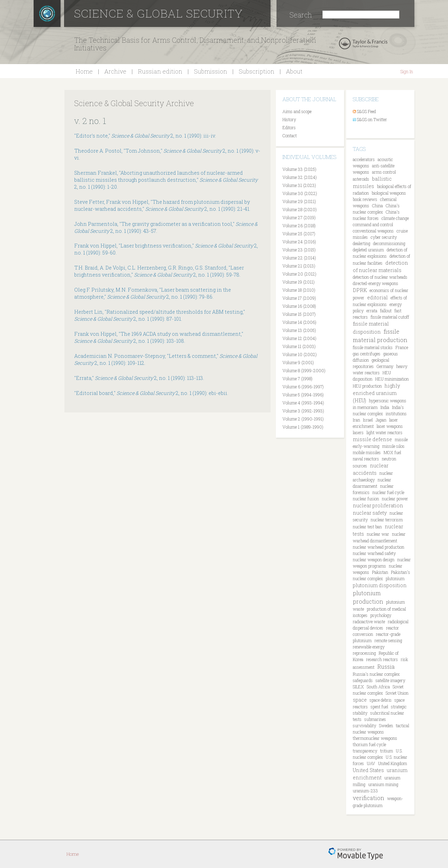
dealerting (362, 243)
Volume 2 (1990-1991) (303, 419)
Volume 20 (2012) (299, 274)
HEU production (367, 386)
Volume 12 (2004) (299, 338)
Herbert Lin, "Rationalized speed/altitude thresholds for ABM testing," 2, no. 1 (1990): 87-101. (160, 315)
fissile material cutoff (390, 317)
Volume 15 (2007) (299, 314)
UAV (371, 763)
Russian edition (160, 71)
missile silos (393, 446)
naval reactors (366, 459)
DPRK (360, 290)
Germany (385, 366)
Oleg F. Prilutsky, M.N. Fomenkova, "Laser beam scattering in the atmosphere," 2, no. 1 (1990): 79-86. (153, 293)
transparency (365, 751)
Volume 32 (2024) (300, 177)
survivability (365, 725)
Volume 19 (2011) (299, 282)
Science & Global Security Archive (134, 103)
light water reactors (384, 432)
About (294, 71)
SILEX (358, 687)
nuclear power (395, 499)
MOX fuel (392, 452)
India (385, 407)
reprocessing (364, 653)
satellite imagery (390, 680)
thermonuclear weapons (375, 738)
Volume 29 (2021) (299, 201)
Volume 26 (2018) (299, 225)
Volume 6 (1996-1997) (303, 387)
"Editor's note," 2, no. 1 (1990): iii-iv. (145, 136)
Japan (381, 420)
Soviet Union (397, 693)
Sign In (407, 71)
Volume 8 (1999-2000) (304, 370)
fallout (386, 311)
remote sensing (388, 640)
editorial (377, 297)
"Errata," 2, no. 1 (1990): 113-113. (139, 378)
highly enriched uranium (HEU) (376, 393)
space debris (381, 700)
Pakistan (380, 572)
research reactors (382, 659)
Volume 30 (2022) (300, 193)
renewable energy (369, 647)
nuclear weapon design (374, 560)
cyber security (384, 237)
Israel (368, 420)
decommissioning (389, 243)
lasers (358, 432)
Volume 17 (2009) (299, 298)
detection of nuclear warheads (380, 277)
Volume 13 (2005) (299, 330)
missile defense (372, 439)
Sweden (386, 725)
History (289, 119)
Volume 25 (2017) (299, 234)
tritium (387, 751)
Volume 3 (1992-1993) (303, 411)
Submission (211, 71)
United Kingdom (393, 763)
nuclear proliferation (378, 505)
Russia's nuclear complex (376, 674)
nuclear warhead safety (374, 553)
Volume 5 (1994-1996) (303, 395)
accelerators (364, 159)
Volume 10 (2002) (300, 354)
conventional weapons (373, 231)
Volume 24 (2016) (299, 242)
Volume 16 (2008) (299, 306)
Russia (386, 666)
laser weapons (390, 426)
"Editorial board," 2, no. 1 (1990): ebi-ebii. (151, 393)
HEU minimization (392, 379)
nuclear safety (370, 513)
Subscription (257, 71)
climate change (395, 218)
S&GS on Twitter (372, 119)
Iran (356, 420)
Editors (289, 127)
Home (84, 71)
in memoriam (365, 407)
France (402, 347)
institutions (396, 414)
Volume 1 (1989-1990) (303, 427)
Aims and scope (297, 111)
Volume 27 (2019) (299, 217)
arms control (384, 172)
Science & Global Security (159, 13)
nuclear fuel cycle (388, 492)
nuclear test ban (367, 527)
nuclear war (378, 534)
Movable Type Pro (356, 854)
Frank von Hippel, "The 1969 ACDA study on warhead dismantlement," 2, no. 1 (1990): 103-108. (159, 337)
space (360, 700)
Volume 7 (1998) (297, 379)
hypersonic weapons (388, 401)
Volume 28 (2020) (300, 209)
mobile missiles (367, 452)
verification (369, 798)
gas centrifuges (367, 354)
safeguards (363, 680)
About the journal (309, 99)
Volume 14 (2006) (299, 322)
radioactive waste (369, 622)
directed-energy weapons (376, 283)
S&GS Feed (366, 111)
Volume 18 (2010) (299, 290)
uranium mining (383, 784)
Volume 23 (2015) (299, 250)
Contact (290, 136)
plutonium (395, 578)
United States (368, 770)
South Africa (378, 687)
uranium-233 (365, 791)
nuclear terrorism (387, 520)
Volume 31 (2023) (299, 185)
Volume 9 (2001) (298, 362)
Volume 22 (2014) (299, 258)
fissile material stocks (373, 347)
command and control (373, 224)
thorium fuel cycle (369, 744)
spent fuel (379, 707)
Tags (359, 149)
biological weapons (389, 193)
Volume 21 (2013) (299, 266)
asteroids (361, 179)
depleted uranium (368, 250)
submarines (375, 719)
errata (372, 311)
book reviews (365, 199)
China (377, 206)
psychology (381, 615)
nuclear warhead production (379, 547)
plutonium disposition (380, 585)
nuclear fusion (366, 499)
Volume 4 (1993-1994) (303, 403)
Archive (115, 71)
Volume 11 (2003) (299, 346)
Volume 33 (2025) (299, 169)
